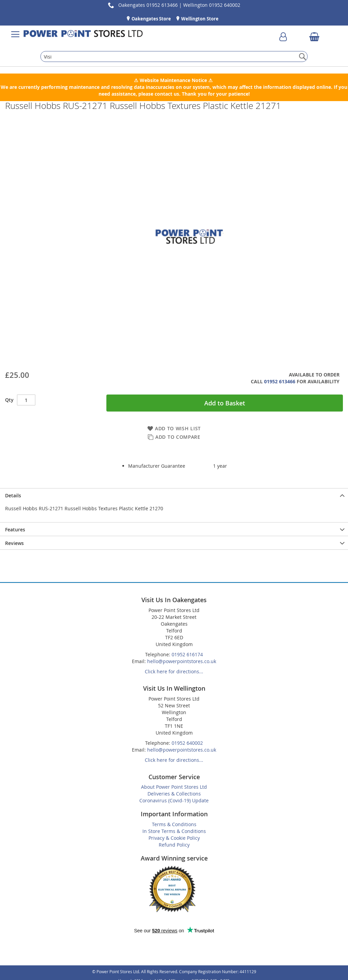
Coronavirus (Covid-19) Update (174, 800)
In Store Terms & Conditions (174, 831)
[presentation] (174, 495)
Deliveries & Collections (174, 794)
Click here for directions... (174, 671)
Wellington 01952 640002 (212, 5)
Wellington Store (199, 19)
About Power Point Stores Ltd (174, 787)
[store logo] (83, 34)
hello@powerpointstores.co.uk (182, 661)
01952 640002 (187, 743)
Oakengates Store (151, 19)
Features (15, 529)
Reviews (14, 543)
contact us (167, 94)
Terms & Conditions (174, 824)
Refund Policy (174, 845)
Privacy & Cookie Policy (174, 838)
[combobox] (174, 57)
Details (13, 495)
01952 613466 (280, 381)
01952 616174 (187, 654)
